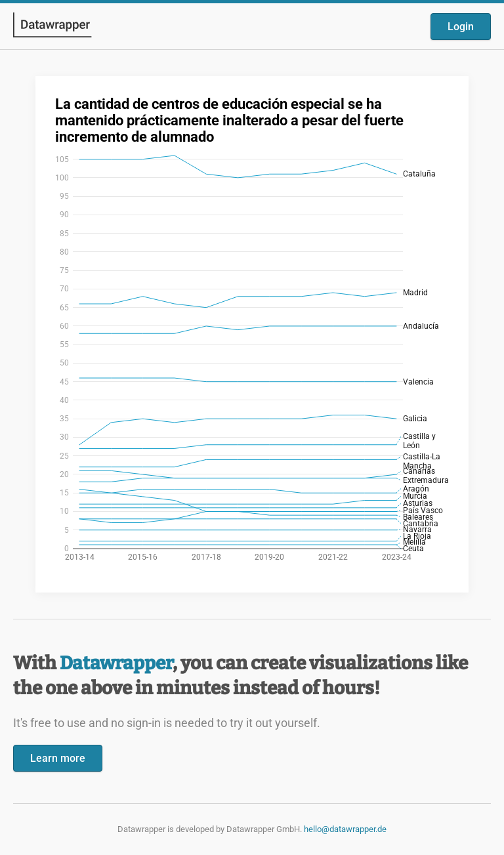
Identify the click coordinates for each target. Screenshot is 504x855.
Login (461, 27)
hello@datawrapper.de (345, 829)
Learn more (58, 758)
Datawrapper (116, 663)
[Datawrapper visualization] (252, 333)
